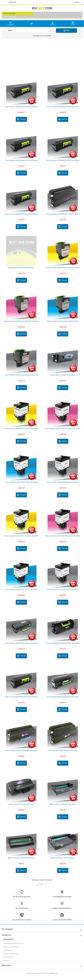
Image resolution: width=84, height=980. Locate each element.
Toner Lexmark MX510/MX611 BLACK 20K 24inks (21, 160)
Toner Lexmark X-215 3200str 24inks (21, 804)
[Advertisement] (42, 57)
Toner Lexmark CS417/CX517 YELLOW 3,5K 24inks (21, 429)
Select (30, 30)
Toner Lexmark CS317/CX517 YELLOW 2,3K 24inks (21, 536)
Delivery (6, 960)
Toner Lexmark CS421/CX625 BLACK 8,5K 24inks (21, 375)
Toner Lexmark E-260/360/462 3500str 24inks (63, 214)
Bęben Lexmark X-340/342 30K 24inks (63, 804)
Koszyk (21, 119)
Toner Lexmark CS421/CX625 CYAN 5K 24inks (63, 321)
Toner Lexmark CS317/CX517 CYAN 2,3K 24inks (21, 590)
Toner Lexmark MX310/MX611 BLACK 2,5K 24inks (21, 107)
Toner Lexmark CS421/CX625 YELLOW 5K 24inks (63, 268)
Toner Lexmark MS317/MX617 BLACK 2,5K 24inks (21, 643)
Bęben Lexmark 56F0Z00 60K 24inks (21, 268)
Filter (66, 31)
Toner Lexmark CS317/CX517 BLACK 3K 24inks (63, 590)
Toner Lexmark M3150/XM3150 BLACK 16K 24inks (21, 697)
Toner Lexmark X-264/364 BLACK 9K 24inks (63, 750)
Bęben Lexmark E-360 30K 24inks (63, 858)
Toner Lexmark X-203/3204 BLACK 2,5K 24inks (21, 750)
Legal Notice (8, 950)
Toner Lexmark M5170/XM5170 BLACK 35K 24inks (63, 643)
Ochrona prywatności (11, 954)
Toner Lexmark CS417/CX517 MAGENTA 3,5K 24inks (63, 429)
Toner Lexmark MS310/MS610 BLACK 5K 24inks (63, 107)
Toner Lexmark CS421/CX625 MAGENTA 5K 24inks (21, 321)
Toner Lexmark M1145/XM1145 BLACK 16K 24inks (63, 697)
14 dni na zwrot (9, 957)
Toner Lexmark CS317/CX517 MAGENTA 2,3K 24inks (63, 536)
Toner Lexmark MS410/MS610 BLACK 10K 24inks (21, 214)
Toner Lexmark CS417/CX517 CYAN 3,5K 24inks (21, 482)
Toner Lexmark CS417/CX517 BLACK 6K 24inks (63, 482)
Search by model (9, 13)
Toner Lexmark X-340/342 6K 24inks (63, 375)
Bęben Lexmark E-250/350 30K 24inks (21, 858)
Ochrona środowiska (11, 947)
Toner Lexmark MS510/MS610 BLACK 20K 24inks (63, 160)
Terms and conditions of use (13, 944)
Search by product (10, 17)
